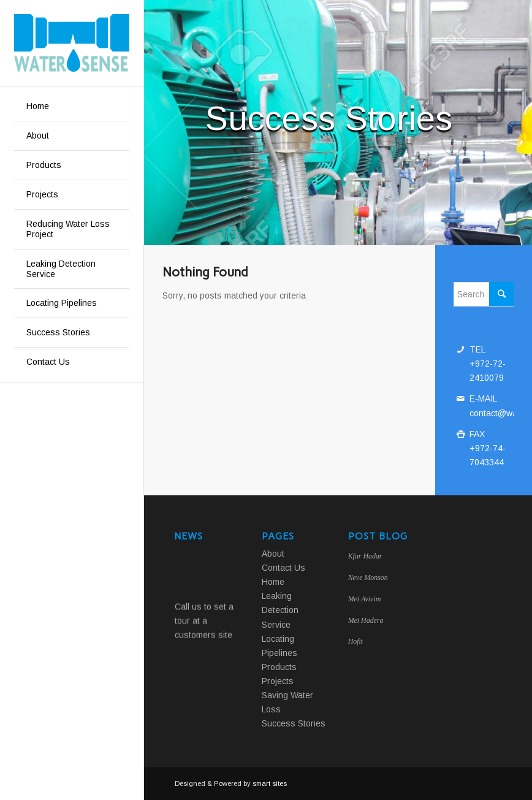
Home (273, 582)
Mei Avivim (365, 599)
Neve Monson (368, 577)
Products (279, 667)
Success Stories (294, 723)
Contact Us (283, 568)
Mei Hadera (366, 620)
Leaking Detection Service (280, 610)
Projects (278, 681)
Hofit (355, 641)
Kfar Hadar (365, 556)
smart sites (270, 783)
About (273, 554)
